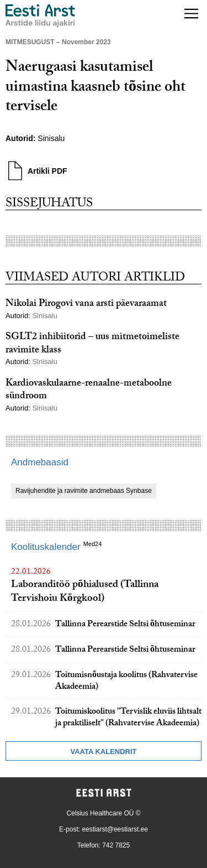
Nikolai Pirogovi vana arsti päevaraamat (86, 305)
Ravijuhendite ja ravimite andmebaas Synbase (84, 491)
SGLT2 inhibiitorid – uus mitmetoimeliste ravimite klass (92, 344)
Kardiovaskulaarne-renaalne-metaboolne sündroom (89, 391)
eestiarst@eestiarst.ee (115, 829)
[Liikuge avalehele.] (40, 16)
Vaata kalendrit (103, 752)
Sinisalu (51, 138)
